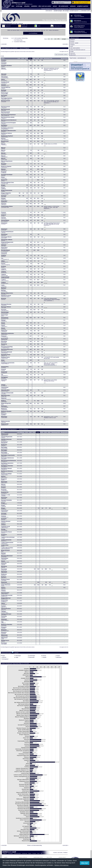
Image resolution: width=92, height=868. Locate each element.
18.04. (42, 59)
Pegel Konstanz (73, 58)
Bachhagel (4, 91)
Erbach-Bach (4, 202)
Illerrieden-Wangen (6, 251)
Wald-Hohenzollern (6, 396)
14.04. (26, 59)
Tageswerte (8, 26)
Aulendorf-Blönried (6, 88)
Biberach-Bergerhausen (7, 162)
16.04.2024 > (66, 45)
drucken (55, 853)
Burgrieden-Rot (5, 493)
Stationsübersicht (58, 26)
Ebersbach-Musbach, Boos (8, 184)
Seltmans (4, 591)
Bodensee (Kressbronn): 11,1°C (48, 9)
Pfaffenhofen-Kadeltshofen (8, 334)
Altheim (4, 80)
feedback (65, 853)
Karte (39, 26)
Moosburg (4, 299)
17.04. (38, 59)
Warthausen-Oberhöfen (7, 626)
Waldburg (4, 402)
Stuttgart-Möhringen (6, 599)
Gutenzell (4, 219)
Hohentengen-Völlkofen (7, 241)
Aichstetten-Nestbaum (6, 67)
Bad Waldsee (4, 126)
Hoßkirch (4, 525)
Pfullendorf (5, 337)
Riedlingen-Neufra (5, 358)
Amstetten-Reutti (5, 83)
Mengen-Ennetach (5, 551)
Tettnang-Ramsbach (6, 610)
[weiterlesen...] (50, 71)
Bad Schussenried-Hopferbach (8, 116)
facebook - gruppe (74, 43)
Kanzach (5, 265)
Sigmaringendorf (5, 594)
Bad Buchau (4, 446)
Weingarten (4, 415)
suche (72, 46)
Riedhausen (4, 575)
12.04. (19, 59)
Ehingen (3, 186)
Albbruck (4, 69)
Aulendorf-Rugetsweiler (7, 438)
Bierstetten (4, 165)
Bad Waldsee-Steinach (6, 469)
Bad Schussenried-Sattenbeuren (9, 121)
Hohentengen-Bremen (6, 238)
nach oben (60, 853)
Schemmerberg (5, 368)
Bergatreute (4, 480)
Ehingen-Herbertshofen (7, 191)
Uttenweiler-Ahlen (5, 391)
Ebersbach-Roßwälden (7, 501)
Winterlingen (4, 418)
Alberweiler (4, 75)
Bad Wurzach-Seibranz (7, 134)
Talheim (4, 604)
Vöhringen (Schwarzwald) (7, 394)
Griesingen (4, 514)
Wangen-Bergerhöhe (6, 404)
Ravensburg (4, 342)
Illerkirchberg (4, 249)
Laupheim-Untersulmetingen (8, 538)
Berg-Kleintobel (5, 142)
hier (47, 30)
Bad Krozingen (5, 94)
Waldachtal (6, 399)
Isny (5, 259)
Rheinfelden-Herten (6, 356)
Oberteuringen (5, 316)
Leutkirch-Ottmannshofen (7, 544)
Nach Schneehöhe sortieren (61, 55)
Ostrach (3, 324)
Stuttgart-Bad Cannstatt (7, 596)
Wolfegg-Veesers (5, 641)
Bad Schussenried (5, 102)
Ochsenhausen (5, 319)
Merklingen (4, 289)
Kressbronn (4, 536)
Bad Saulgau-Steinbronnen (8, 459)
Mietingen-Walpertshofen (7, 294)
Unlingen (4, 386)
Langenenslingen (5, 278)
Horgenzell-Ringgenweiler (7, 243)
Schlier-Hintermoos (6, 586)
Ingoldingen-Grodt (5, 528)
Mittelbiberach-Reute (6, 297)
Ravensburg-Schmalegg (7, 348)
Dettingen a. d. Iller (6, 496)
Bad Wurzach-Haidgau (6, 475)
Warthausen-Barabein (6, 412)
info (14, 23)
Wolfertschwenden (6, 422)
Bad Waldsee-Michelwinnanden (8, 132)
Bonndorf (3, 488)
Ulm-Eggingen (5, 378)
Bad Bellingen (4, 443)
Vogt (3, 623)
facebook (72, 41)
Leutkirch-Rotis (5, 546)
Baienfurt (5, 140)
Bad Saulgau (4, 96)
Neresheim (5, 311)
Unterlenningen (5, 388)
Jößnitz (5, 262)
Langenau (4, 270)
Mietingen (4, 291)
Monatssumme (64, 59)
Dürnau (4, 178)
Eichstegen (4, 197)
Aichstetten (4, 64)
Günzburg (5, 517)
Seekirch (4, 588)
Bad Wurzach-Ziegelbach (7, 137)
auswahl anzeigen (58, 11)
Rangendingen (5, 340)
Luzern (4, 286)
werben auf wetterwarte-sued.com (78, 50)
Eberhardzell (4, 181)
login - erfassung (19, 23)
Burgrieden (4, 173)
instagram (72, 45)
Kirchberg (4, 267)
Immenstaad (4, 254)
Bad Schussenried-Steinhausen (9, 461)
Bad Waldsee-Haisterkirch (7, 129)
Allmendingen (5, 78)
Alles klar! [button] (85, 863)
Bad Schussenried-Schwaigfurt (8, 124)
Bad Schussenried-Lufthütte (8, 118)
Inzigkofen (4, 256)
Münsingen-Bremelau (6, 305)
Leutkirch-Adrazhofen (6, 541)
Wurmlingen (4, 644)
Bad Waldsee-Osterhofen (7, 467)
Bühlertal (4, 170)
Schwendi (3, 370)
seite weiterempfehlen (75, 48)
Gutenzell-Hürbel (5, 221)
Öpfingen (4, 321)
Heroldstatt (4, 520)
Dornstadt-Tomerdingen (7, 176)
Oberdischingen (5, 313)
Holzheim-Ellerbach (6, 522)
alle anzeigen (66, 11)
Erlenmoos (4, 205)
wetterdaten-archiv (85, 11)
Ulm (5, 376)
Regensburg (4, 573)
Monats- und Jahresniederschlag (35, 846)
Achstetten (4, 61)
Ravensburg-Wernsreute (7, 350)
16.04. (34, 59)
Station (3, 59)
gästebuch (73, 40)
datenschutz (73, 55)
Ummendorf (4, 381)
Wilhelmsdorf (5, 636)
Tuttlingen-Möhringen (6, 615)
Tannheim (4, 607)
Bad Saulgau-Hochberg (7, 99)
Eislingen (4, 199)
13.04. (23, 59)
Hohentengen (4, 235)
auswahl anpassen (74, 11)
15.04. (30, 59)
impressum (73, 53)
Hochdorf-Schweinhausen (7, 233)
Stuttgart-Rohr (5, 602)
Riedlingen (4, 578)
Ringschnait (6, 583)
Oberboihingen (5, 559)
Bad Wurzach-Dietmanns (7, 472)
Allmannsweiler (5, 435)
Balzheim (4, 477)
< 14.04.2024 (4, 45)
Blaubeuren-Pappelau (6, 168)
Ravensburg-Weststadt (7, 353)
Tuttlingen (5, 612)
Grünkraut (4, 216)
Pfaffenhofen (4, 332)
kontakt (72, 51)
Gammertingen (5, 512)
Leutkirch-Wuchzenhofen (7, 549)
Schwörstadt (4, 373)
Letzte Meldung (21, 433)
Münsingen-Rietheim (6, 308)
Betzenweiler (4, 483)
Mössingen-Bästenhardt (7, 557)
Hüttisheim (4, 246)
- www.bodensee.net (81, 58)
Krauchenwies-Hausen (6, 533)
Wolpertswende (5, 425)
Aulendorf (5, 86)
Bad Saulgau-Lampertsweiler (8, 456)
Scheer (3, 361)
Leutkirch (5, 281)
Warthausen (5, 407)
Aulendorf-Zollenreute (6, 440)
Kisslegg (4, 530)
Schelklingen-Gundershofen (8, 364)
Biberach (4, 145)
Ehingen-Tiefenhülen (6, 194)
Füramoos (4, 213)
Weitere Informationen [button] (61, 865)
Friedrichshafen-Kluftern (7, 207)
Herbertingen (4, 224)
